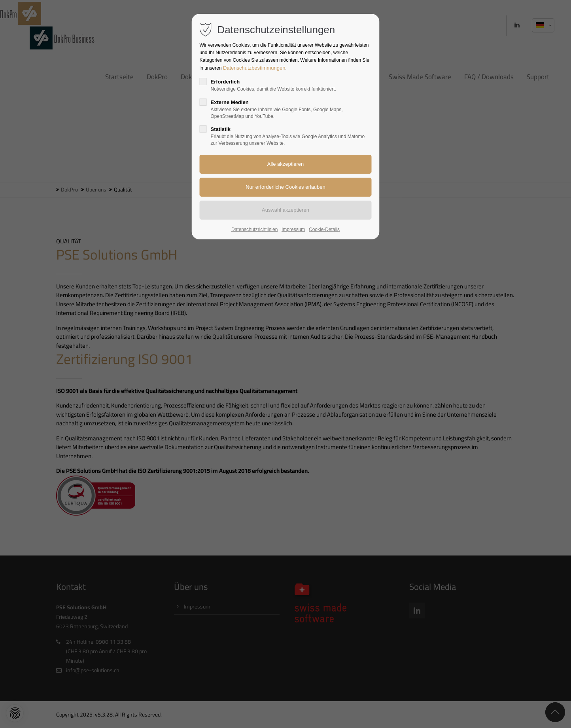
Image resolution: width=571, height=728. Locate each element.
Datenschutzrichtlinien (254, 229)
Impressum (293, 229)
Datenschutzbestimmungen (254, 68)
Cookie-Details (324, 229)
